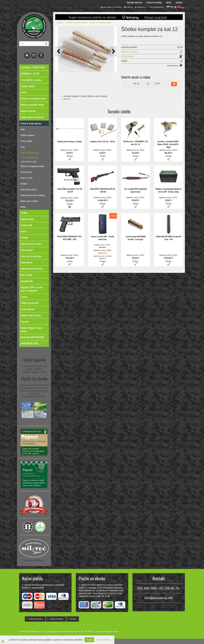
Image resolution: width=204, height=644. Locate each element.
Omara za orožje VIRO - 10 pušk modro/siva (103, 238)
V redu (89, 640)
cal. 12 (136, 83)
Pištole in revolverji (27, 135)
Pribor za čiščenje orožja (29, 153)
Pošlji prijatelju (127, 56)
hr (179, 7)
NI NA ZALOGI (70, 180)
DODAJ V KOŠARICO (174, 84)
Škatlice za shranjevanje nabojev (32, 166)
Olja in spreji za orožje (29, 161)
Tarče (23, 147)
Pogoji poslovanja (154, 2)
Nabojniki (24, 184)
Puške (23, 129)
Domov (60, 23)
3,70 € (157, 83)
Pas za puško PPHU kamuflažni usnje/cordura (136, 190)
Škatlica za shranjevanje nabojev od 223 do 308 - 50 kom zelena (168, 190)
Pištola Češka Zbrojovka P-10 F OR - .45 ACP (70, 190)
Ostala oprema (26, 172)
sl (168, 7)
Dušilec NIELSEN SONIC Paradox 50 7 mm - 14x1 (168, 238)
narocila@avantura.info (107, 632)
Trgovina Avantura (134, 2)
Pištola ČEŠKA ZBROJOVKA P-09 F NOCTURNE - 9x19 (70, 238)
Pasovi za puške (26, 141)
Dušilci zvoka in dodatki (29, 201)
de (183, 7)
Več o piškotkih (103, 640)
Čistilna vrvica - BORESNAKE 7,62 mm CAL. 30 (136, 143)
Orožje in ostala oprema (77, 23)
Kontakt (179, 2)
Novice (169, 2)
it (175, 7)
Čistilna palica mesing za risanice (70, 141)
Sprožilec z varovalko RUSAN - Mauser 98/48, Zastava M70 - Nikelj (168, 144)
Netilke (23, 207)
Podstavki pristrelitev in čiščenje (33, 195)
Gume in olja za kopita (29, 189)
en (172, 7)
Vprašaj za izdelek (129, 52)
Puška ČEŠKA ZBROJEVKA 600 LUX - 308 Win (102, 190)
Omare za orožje (26, 178)
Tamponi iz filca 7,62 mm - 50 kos (102, 141)
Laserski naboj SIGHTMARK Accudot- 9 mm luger (136, 238)
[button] (113, 51)
